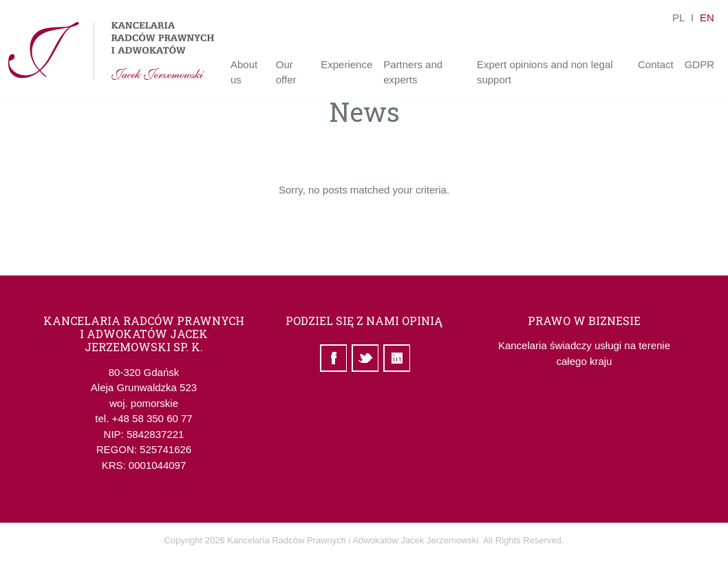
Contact (656, 64)
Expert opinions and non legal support (545, 72)
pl (675, 18)
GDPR (699, 64)
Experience (346, 64)
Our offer (286, 72)
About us (244, 72)
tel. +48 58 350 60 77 (143, 418)
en (703, 18)
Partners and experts (413, 72)
